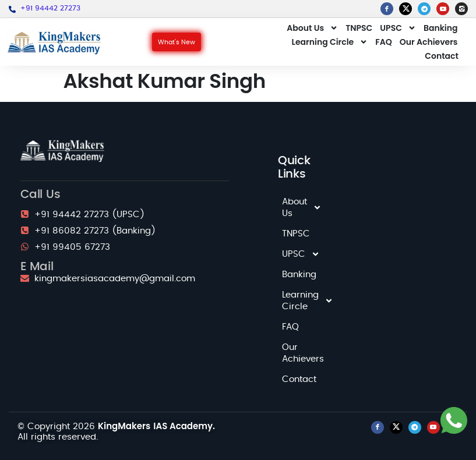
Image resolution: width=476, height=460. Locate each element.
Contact (442, 56)
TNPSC (359, 28)
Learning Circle (330, 42)
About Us (312, 28)
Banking (441, 28)
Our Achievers (429, 42)
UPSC (398, 28)
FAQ (383, 42)
